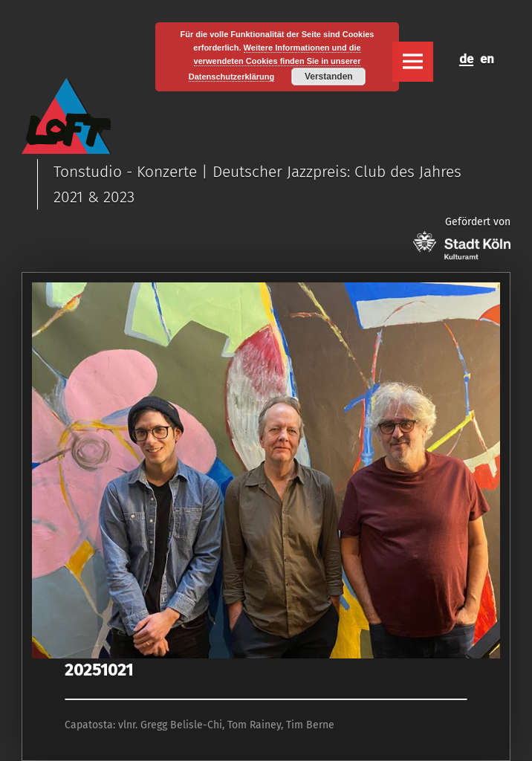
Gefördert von (462, 237)
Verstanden (329, 77)
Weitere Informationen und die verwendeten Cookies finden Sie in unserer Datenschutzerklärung (275, 62)
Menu (412, 62)
